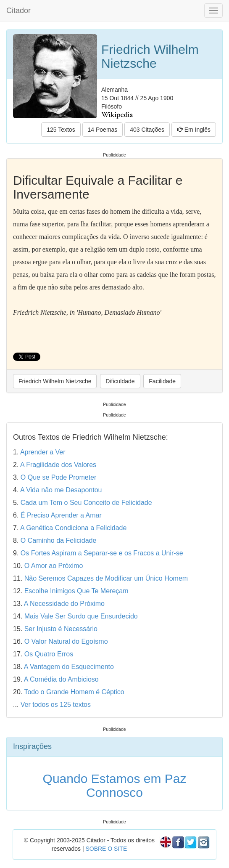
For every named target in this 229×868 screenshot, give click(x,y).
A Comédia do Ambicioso (61, 679)
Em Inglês (194, 130)
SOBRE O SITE (106, 849)
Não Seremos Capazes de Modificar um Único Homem (106, 578)
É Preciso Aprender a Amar (61, 515)
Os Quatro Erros (49, 654)
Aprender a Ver (43, 452)
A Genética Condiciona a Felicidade (74, 528)
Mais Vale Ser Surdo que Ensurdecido (81, 616)
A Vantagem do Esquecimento (69, 667)
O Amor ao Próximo (54, 566)
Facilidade (162, 381)
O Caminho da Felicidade (59, 540)
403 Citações (147, 130)
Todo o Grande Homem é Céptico (74, 692)
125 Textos (61, 130)
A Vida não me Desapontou (61, 490)
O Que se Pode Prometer (59, 477)
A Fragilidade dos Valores (58, 465)
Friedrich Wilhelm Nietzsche (55, 381)
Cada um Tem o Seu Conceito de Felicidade (86, 503)
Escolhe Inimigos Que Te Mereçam (76, 591)
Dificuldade (120, 381)
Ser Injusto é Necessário (61, 629)
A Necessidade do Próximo (64, 604)
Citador (18, 11)
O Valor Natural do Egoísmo (66, 641)
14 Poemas (103, 130)
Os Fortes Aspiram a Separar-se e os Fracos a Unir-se (102, 553)
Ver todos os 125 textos (56, 705)
